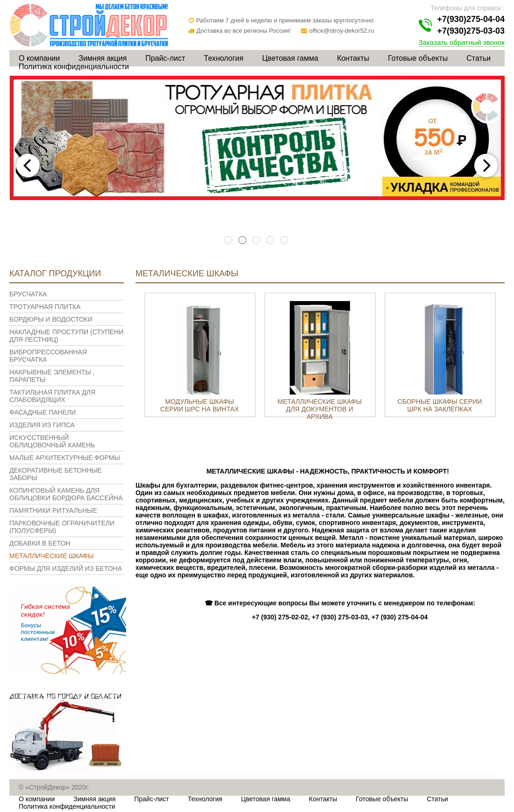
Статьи (478, 58)
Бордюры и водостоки (51, 319)
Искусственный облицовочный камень (52, 441)
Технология (224, 58)
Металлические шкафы (51, 556)
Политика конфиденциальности (74, 67)
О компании (39, 58)
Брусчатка (28, 294)
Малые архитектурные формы (65, 458)
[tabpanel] (257, 138)
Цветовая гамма (290, 58)
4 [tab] (271, 241)
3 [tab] (257, 241)
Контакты (353, 58)
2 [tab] (243, 241)
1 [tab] (229, 241)
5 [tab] (285, 241)
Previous (28, 165)
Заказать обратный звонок (462, 42)
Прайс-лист (165, 58)
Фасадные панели (43, 412)
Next (486, 165)
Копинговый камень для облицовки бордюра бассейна (66, 494)
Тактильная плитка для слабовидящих (52, 396)
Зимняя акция (103, 58)
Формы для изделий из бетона (66, 568)
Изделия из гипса (42, 425)
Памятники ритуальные (53, 510)
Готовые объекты (418, 58)
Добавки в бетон (40, 543)
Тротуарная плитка (45, 307)
